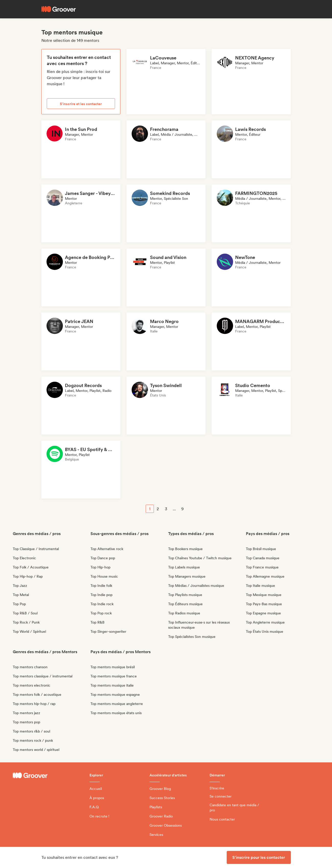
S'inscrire (217, 788)
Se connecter (221, 796)
